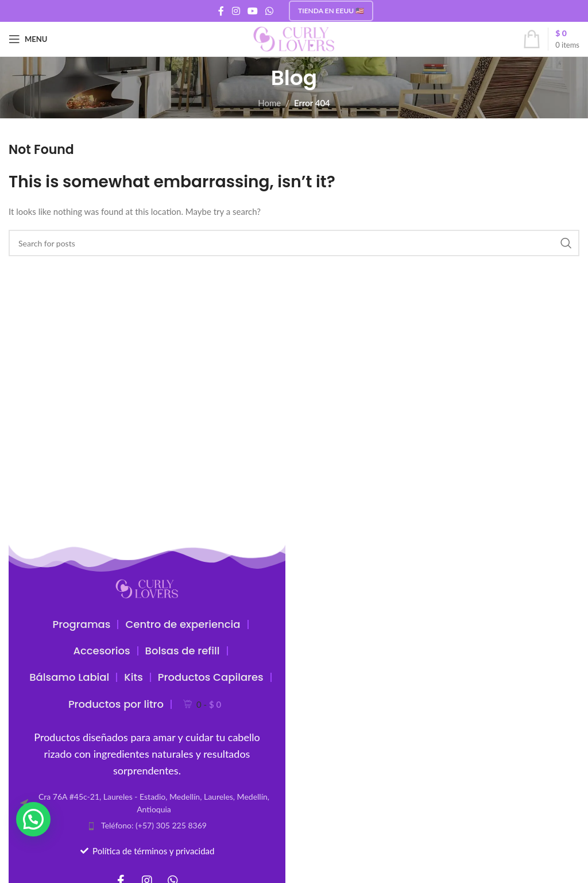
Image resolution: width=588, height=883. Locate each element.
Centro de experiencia (183, 624)
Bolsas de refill (183, 651)
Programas (81, 624)
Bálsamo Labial (69, 677)
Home (269, 103)
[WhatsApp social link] (270, 11)
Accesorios (101, 651)
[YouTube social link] (252, 11)
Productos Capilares (211, 677)
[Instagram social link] (236, 11)
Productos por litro (116, 704)
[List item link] (147, 826)
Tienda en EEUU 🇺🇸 (331, 11)
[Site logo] (294, 38)
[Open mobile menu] (28, 39)
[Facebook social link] (221, 11)
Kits (133, 677)
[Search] (294, 243)
